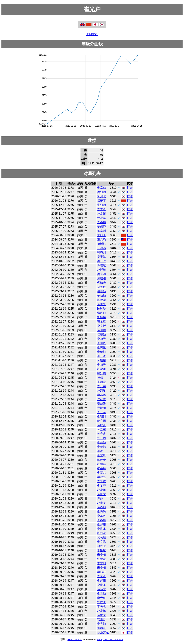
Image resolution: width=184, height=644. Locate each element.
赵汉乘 (102, 546)
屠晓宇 (102, 201)
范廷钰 (102, 244)
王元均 (102, 240)
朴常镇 (102, 214)
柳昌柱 (102, 468)
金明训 (102, 417)
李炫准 (102, 572)
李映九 (102, 477)
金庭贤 (102, 425)
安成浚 (102, 404)
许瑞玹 (102, 265)
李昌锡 (102, 222)
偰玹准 (102, 283)
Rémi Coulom (75, 639)
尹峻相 (102, 278)
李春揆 (102, 520)
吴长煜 (102, 537)
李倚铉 (102, 352)
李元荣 (102, 386)
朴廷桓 (102, 270)
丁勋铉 (102, 550)
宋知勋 (102, 205)
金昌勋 (102, 442)
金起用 (102, 524)
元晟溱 (102, 218)
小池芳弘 (103, 632)
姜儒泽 (102, 227)
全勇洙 (102, 512)
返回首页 (92, 34)
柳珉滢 (102, 300)
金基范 (102, 473)
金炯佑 (102, 330)
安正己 (102, 619)
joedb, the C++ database (110, 639)
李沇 (100, 451)
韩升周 (102, 373)
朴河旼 (102, 196)
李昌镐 (102, 395)
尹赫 (100, 499)
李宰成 (102, 188)
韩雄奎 (102, 460)
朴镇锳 (102, 317)
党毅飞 (102, 235)
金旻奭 (102, 486)
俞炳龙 (102, 589)
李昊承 (102, 542)
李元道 (102, 356)
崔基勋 (102, 291)
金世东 (102, 494)
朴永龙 (102, 503)
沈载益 (102, 399)
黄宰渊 (102, 231)
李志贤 (102, 209)
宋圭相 (102, 555)
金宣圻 (102, 287)
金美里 (102, 304)
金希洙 (102, 447)
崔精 (100, 378)
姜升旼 (102, 261)
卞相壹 (102, 382)
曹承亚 (102, 322)
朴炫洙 (102, 533)
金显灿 (102, 507)
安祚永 (102, 602)
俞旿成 (102, 313)
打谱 (130, 188)
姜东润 (102, 274)
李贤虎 (102, 481)
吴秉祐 (102, 257)
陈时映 (102, 309)
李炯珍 (102, 343)
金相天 (102, 339)
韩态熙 (102, 252)
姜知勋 (102, 192)
